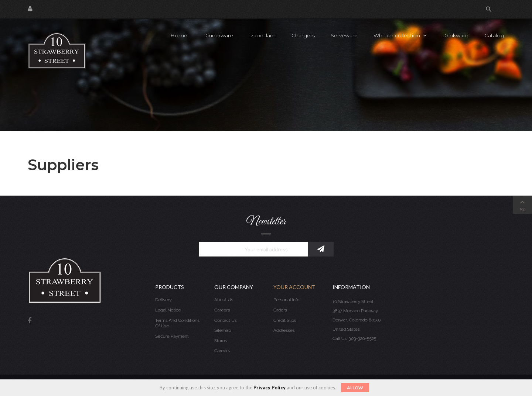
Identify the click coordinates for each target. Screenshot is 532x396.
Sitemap (223, 330)
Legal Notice (168, 310)
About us (224, 300)
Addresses (284, 330)
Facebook (30, 321)
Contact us (226, 320)
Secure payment (172, 336)
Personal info (287, 300)
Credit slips (285, 320)
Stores (221, 341)
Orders (280, 310)
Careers (222, 310)
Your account (294, 287)
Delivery (163, 300)
